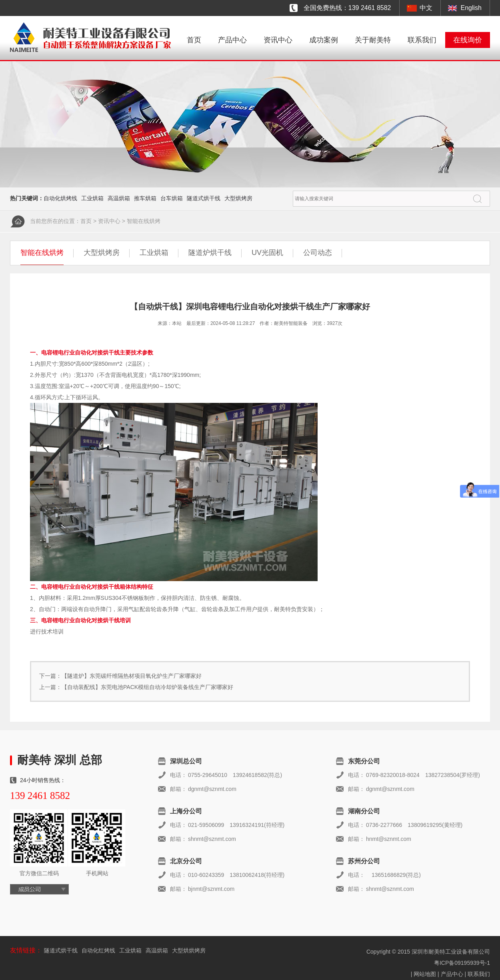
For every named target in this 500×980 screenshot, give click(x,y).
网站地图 (425, 974)
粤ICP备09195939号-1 (462, 963)
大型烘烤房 (238, 198)
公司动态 (318, 253)
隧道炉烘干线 (210, 253)
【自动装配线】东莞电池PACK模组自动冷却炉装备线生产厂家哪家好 (147, 687)
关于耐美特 (373, 40)
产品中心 (232, 40)
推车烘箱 (145, 198)
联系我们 (422, 40)
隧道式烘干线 (204, 198)
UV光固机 (267, 253)
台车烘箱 (172, 198)
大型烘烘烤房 (189, 950)
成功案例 (324, 40)
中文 (426, 8)
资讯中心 (278, 40)
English (471, 8)
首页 (194, 40)
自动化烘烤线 (60, 198)
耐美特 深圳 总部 (60, 760)
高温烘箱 (119, 198)
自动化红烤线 (98, 950)
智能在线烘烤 (144, 221)
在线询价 (468, 40)
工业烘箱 (92, 198)
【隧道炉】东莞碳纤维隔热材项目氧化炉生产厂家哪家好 (132, 676)
